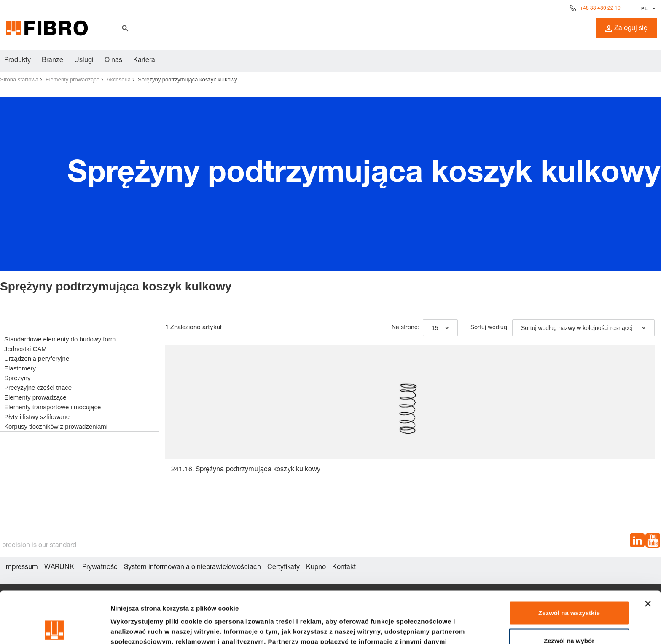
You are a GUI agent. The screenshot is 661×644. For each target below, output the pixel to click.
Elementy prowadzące (73, 79)
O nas (113, 61)
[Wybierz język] (647, 8)
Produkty (17, 61)
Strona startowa (19, 79)
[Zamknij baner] (648, 552)
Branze (52, 61)
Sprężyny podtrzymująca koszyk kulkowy (188, 79)
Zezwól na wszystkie (569, 561)
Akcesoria (119, 79)
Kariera (144, 61)
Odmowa (569, 616)
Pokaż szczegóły (450, 627)
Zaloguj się (626, 29)
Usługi (84, 61)
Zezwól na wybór (569, 589)
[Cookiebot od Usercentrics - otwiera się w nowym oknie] (55, 628)
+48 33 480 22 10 (600, 8)
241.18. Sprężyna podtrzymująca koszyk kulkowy (246, 470)
